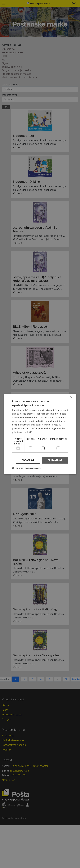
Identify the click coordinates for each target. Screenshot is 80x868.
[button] (27, 468)
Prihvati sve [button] (55, 460)
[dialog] (40, 434)
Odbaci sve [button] (28, 460)
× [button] (71, 397)
